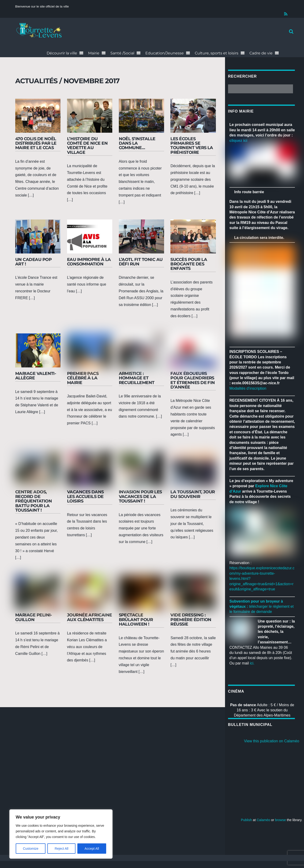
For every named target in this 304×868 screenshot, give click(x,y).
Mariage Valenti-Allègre (36, 376)
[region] (61, 834)
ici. (252, 663)
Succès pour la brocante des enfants (189, 264)
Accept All (92, 849)
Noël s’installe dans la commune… (137, 143)
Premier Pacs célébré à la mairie (83, 378)
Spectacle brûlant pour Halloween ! (136, 619)
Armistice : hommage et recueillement (137, 378)
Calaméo (263, 820)
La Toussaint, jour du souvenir (193, 494)
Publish (246, 820)
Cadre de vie (261, 53)
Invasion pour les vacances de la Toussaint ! (140, 496)
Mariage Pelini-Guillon (34, 617)
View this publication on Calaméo (272, 741)
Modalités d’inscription (248, 388)
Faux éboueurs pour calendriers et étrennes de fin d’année (193, 380)
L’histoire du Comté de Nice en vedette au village (87, 145)
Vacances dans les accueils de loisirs (85, 496)
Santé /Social (122, 53)
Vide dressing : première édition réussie (191, 619)
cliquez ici (238, 141)
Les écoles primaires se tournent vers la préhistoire (192, 145)
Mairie (94, 53)
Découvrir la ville (62, 53)
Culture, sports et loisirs (217, 53)
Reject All (61, 849)
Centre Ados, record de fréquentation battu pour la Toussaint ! (34, 501)
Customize (31, 849)
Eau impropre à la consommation (89, 262)
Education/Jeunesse (165, 53)
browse (280, 820)
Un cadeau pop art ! (33, 262)
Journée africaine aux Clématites (90, 617)
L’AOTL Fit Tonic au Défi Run (141, 262)
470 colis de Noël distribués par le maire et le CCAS (36, 143)
